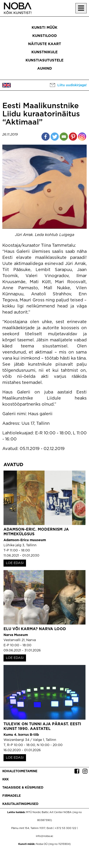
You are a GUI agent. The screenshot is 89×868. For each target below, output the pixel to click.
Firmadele (12, 796)
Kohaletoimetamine (20, 771)
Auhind (45, 69)
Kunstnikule (44, 52)
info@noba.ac (44, 836)
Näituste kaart (45, 44)
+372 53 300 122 (66, 828)
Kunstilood (45, 36)
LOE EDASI (15, 563)
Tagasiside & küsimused (23, 788)
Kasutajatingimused (20, 804)
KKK (6, 780)
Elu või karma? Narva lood (35, 629)
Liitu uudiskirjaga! (72, 85)
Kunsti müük (44, 28)
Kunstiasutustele (44, 60)
